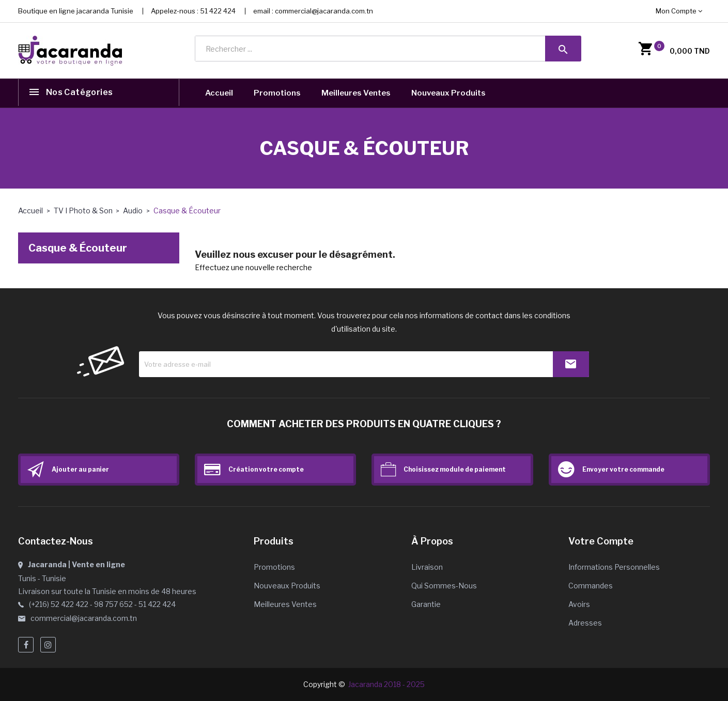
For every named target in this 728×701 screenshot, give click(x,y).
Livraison (427, 567)
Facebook (26, 645)
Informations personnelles (614, 567)
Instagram (48, 645)
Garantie (426, 604)
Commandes (591, 586)
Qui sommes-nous (444, 586)
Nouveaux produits (287, 586)
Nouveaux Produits (448, 93)
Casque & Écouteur (78, 248)
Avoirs (579, 604)
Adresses (585, 623)
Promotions (277, 93)
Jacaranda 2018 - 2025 (386, 684)
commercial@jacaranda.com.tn (324, 11)
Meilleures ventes (285, 604)
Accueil (219, 93)
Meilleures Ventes (356, 93)
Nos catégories (81, 93)
